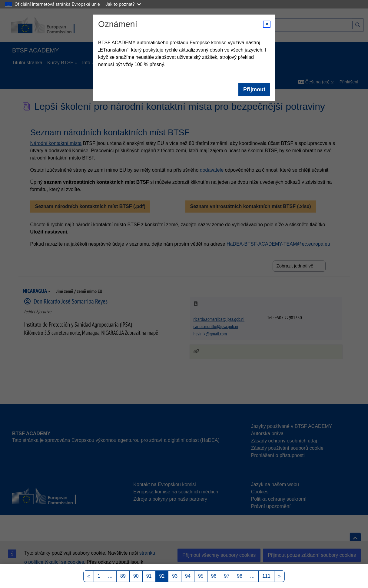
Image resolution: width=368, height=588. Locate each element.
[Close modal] (267, 24)
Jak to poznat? (123, 4)
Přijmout (254, 89)
